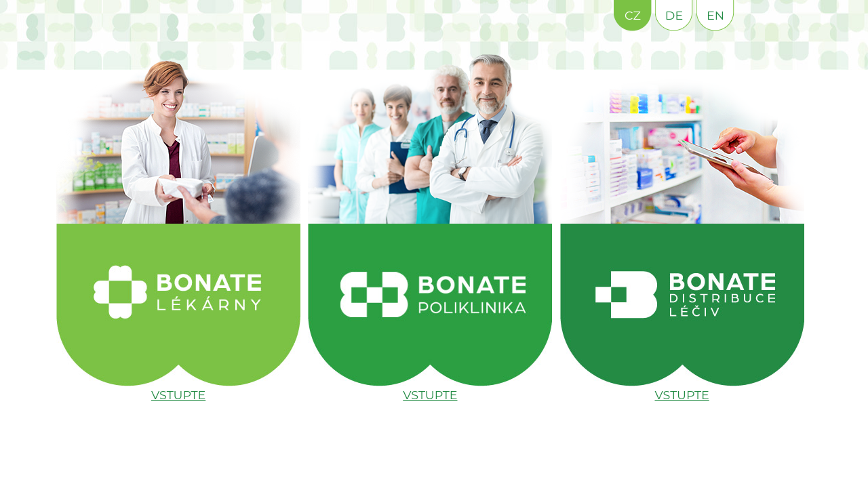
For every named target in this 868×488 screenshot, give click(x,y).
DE (674, 15)
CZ (633, 15)
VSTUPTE (178, 395)
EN (715, 15)
